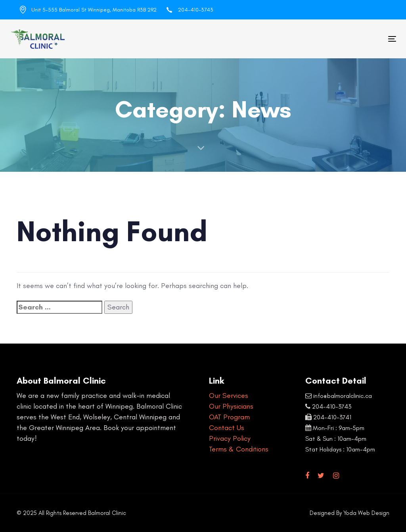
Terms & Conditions (239, 449)
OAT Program (229, 417)
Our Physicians (231, 406)
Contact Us (227, 428)
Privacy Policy (230, 438)
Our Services (229, 396)
